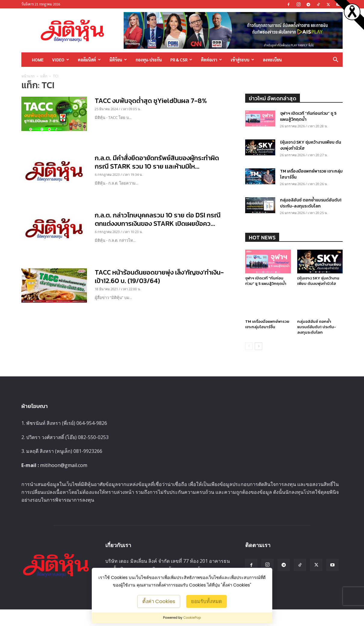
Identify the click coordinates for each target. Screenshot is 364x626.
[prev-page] (249, 346)
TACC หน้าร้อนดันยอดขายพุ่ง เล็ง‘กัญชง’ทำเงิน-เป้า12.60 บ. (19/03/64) (159, 277)
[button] (335, 60)
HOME (38, 60)
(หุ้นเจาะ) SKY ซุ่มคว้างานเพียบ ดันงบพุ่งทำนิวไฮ (311, 145)
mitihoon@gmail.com (64, 465)
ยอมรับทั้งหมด (207, 601)
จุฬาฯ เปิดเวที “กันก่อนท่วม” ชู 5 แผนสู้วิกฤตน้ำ (308, 116)
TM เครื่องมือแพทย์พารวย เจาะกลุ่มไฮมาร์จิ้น (311, 174)
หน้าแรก (28, 76)
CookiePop (192, 618)
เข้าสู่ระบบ (242, 60)
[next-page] (259, 346)
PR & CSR (181, 60)
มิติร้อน (118, 60)
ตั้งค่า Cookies (159, 601)
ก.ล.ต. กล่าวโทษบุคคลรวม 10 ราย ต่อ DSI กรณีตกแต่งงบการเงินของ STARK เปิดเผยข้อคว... (158, 219)
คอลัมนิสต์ (89, 60)
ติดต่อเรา (211, 60)
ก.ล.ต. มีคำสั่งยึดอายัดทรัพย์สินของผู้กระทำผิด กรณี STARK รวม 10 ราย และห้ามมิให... (157, 162)
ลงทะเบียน (272, 60)
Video (61, 60)
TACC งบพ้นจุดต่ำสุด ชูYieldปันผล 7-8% (151, 101)
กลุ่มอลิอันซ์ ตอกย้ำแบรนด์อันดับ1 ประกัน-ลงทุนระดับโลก (311, 203)
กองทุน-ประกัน (149, 60)
